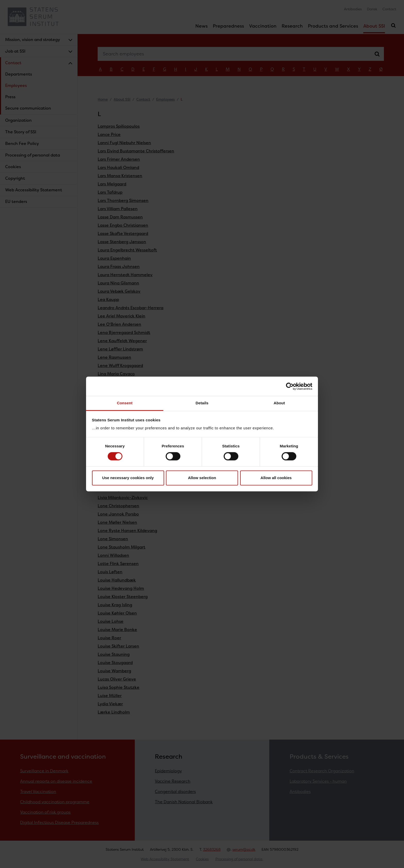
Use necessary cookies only (128, 478)
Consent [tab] (125, 403)
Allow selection (202, 478)
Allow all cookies (276, 478)
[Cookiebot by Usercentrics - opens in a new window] (290, 386)
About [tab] (279, 403)
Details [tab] (202, 403)
